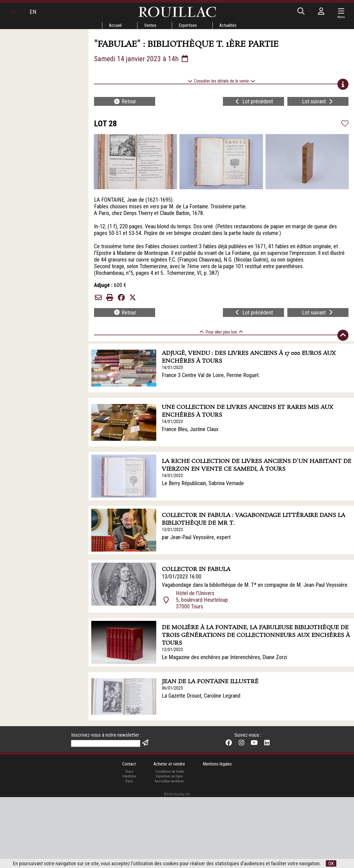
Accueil (115, 25)
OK (331, 863)
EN (33, 12)
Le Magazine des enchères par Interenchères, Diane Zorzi (224, 657)
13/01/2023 (172, 530)
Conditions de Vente (169, 842)
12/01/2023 (172, 650)
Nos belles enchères (169, 852)
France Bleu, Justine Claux (190, 429)
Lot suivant (318, 101)
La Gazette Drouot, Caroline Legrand (201, 696)
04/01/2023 (172, 750)
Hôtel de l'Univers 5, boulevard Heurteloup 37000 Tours (202, 600)
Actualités (228, 25)
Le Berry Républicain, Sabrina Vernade (203, 483)
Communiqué (176, 757)
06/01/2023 (172, 688)
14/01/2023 (172, 368)
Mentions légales (217, 835)
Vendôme (129, 847)
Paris (129, 852)
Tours (129, 842)
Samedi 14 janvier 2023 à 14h (142, 59)
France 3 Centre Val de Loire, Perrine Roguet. (211, 375)
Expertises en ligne (169, 847)
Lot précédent (253, 101)
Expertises (188, 25)
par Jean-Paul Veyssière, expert (196, 537)
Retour (125, 101)
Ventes (150, 25)
